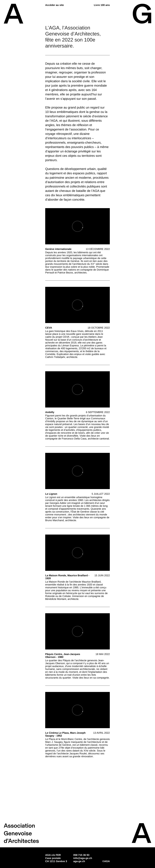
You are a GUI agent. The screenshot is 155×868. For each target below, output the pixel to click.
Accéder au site (55, 5)
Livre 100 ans (102, 5)
